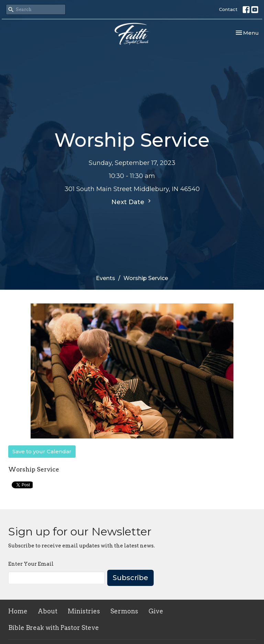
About (48, 611)
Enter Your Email (31, 564)
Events (106, 278)
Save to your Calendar (42, 451)
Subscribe (130, 578)
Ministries (84, 611)
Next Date (132, 202)
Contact (228, 9)
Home (18, 611)
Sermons (124, 611)
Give (156, 611)
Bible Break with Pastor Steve (54, 628)
